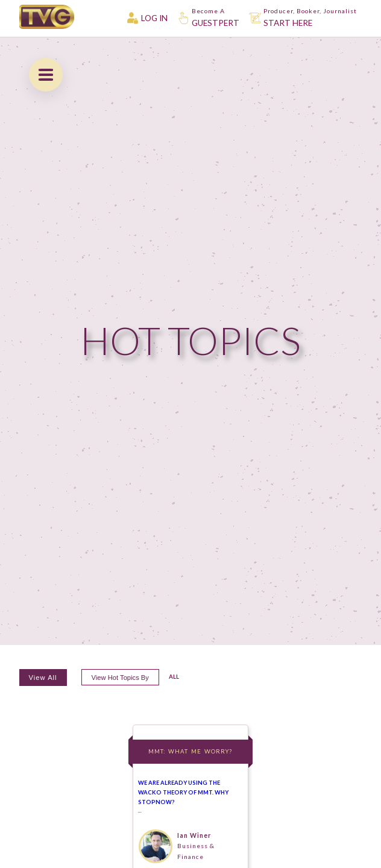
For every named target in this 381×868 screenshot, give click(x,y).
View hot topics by (120, 678)
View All (43, 678)
